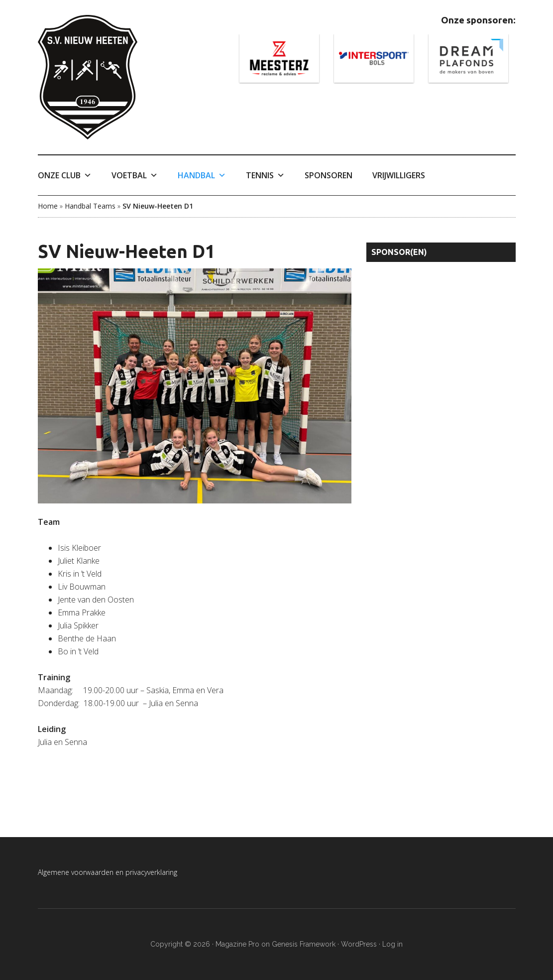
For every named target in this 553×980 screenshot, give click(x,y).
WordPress (359, 944)
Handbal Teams (90, 206)
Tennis (265, 175)
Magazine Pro (237, 944)
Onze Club (65, 175)
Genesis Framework (304, 944)
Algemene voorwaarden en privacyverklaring (108, 872)
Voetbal (135, 175)
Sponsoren (329, 175)
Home (48, 206)
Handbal (202, 175)
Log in (392, 944)
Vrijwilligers (399, 175)
